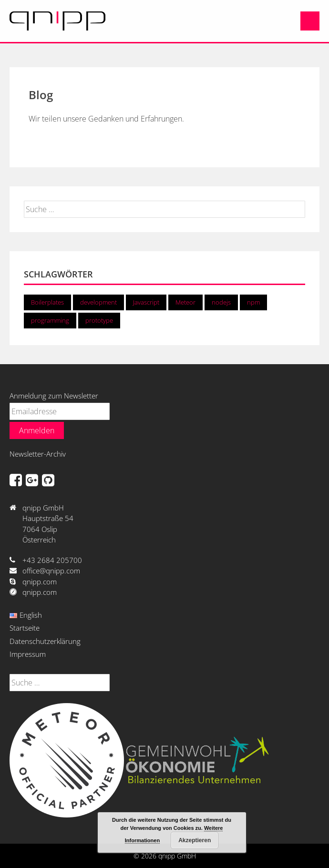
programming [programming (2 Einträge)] (50, 320)
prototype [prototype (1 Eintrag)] (99, 320)
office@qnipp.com (51, 571)
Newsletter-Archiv (38, 454)
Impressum (28, 654)
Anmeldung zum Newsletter (54, 396)
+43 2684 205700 (52, 560)
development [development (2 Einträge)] (98, 302)
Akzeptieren (195, 840)
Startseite (25, 628)
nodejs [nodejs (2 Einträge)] (221, 302)
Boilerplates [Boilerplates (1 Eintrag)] (47, 302)
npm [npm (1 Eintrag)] (253, 302)
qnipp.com (40, 582)
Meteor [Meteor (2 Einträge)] (185, 302)
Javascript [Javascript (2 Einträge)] (146, 302)
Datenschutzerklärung (45, 641)
